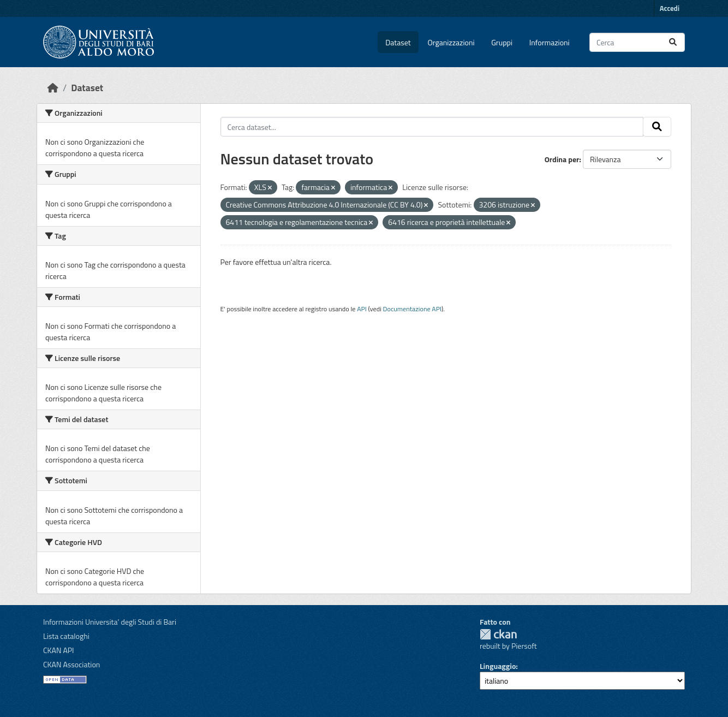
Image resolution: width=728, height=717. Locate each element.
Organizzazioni (451, 42)
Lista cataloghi (66, 636)
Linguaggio (498, 666)
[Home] (53, 88)
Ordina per (562, 159)
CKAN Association (71, 664)
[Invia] (673, 42)
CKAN (498, 634)
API (362, 309)
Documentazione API (412, 309)
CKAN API (59, 650)
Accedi (670, 8)
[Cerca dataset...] (637, 42)
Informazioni (550, 42)
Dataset (398, 42)
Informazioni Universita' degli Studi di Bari (110, 622)
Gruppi (502, 42)
